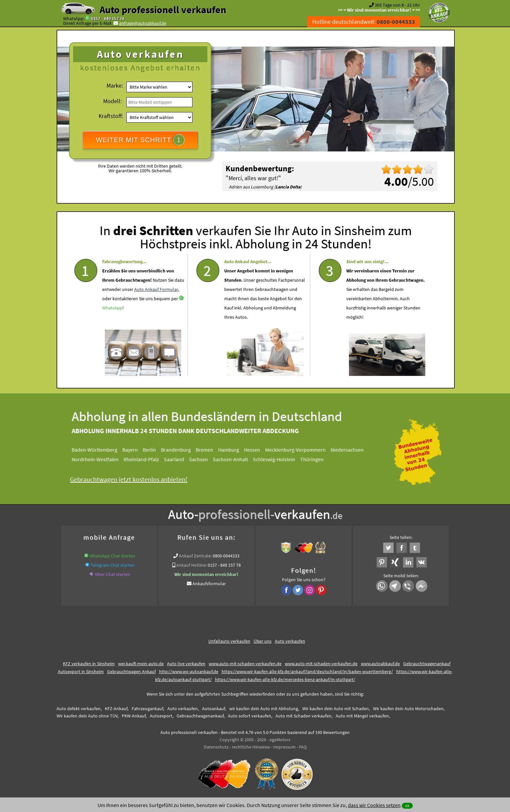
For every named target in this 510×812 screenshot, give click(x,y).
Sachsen (205, 459)
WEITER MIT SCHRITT (140, 140)
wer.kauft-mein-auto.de (141, 664)
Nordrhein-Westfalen (101, 459)
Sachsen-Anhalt (236, 459)
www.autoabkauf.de (380, 664)
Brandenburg (182, 450)
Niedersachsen (353, 450)
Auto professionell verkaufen (163, 10)
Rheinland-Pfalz (147, 459)
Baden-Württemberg (101, 450)
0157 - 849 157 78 (108, 19)
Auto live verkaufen (186, 664)
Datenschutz (216, 747)
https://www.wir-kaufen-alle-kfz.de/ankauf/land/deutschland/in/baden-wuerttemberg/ (307, 671)
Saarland (180, 459)
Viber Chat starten (113, 574)
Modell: (112, 101)
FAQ (303, 747)
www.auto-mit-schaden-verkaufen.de (245, 664)
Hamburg (235, 450)
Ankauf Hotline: (191, 565)
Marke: (115, 85)
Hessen (258, 450)
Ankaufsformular (209, 584)
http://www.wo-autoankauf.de (189, 671)
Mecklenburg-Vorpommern (301, 450)
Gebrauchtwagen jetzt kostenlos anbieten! (135, 479)
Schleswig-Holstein (280, 459)
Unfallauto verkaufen (229, 641)
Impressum (284, 747)
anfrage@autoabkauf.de (143, 23)
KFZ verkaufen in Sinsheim (89, 664)
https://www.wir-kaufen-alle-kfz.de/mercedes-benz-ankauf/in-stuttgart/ (285, 679)
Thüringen (318, 459)
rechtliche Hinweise (251, 747)
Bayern (136, 450)
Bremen (211, 450)
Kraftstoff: (111, 116)
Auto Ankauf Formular (156, 308)
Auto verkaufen (290, 641)
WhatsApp (112, 327)
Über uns (263, 641)
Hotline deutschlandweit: (364, 22)
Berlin (155, 450)
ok (407, 806)
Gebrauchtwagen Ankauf (131, 671)
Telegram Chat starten (113, 565)
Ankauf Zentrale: (195, 556)
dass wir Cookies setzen (374, 805)
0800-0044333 (226, 556)
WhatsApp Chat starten (112, 556)
